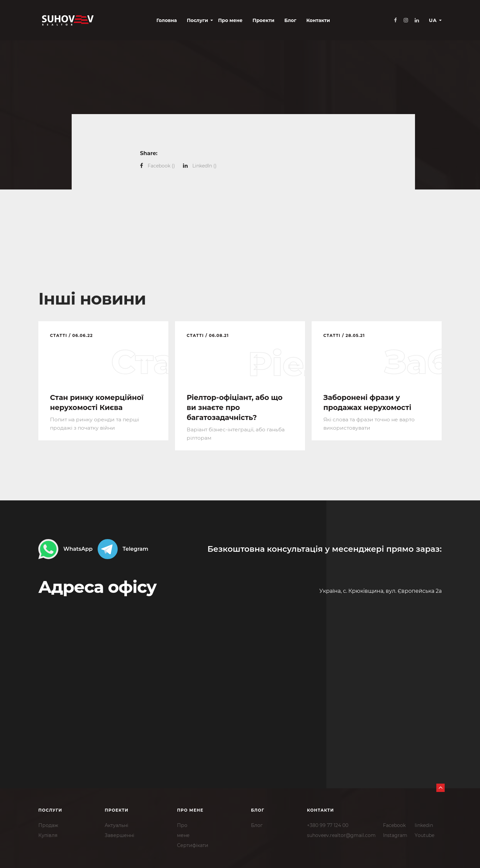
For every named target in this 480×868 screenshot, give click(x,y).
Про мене (201, 21)
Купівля (48, 835)
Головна (138, 21)
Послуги (169, 21)
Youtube (424, 835)
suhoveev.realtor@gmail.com (341, 835)
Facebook (394, 825)
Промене (183, 830)
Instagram (395, 835)
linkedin (424, 825)
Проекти (235, 21)
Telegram (123, 549)
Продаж (48, 825)
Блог (261, 21)
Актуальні (116, 825)
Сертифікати (193, 845)
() (161, 166)
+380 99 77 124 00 (328, 825)
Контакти (289, 21)
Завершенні (119, 835)
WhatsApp (65, 549)
